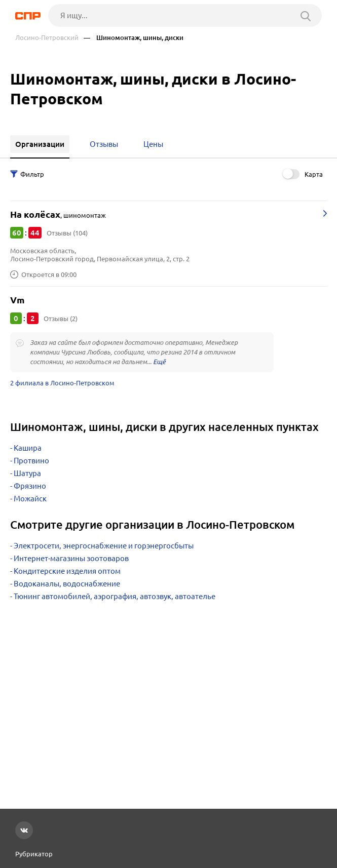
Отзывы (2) (61, 319)
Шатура (27, 473)
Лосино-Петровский (47, 38)
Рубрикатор (34, 854)
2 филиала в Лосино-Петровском (62, 383)
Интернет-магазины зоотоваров (71, 558)
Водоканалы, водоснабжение (67, 584)
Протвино (31, 461)
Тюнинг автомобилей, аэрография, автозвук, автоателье (115, 596)
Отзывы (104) (67, 233)
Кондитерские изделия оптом (67, 571)
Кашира (28, 448)
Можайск (30, 499)
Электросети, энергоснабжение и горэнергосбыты (104, 546)
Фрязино (30, 486)
